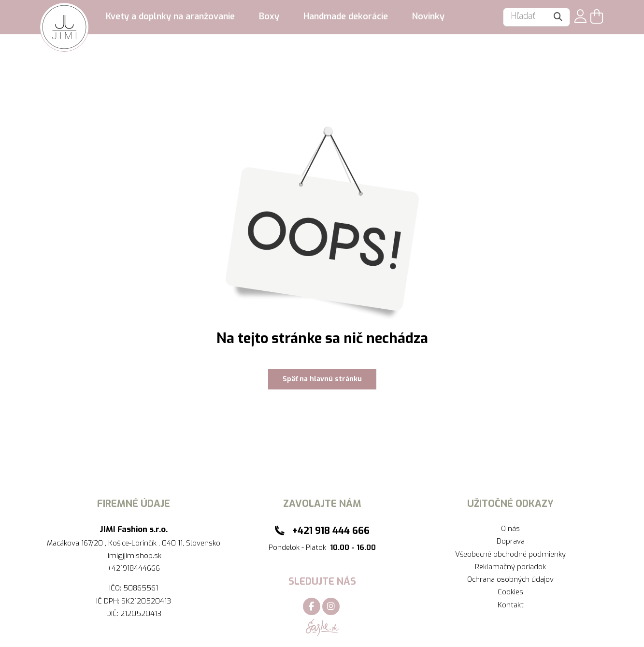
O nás (510, 529)
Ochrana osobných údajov (510, 579)
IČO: (116, 588)
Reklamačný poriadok (510, 567)
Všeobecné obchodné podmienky (510, 554)
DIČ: (113, 614)
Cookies (510, 592)
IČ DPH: (109, 601)
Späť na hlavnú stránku (322, 379)
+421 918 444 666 (331, 531)
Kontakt (511, 605)
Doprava (511, 541)
